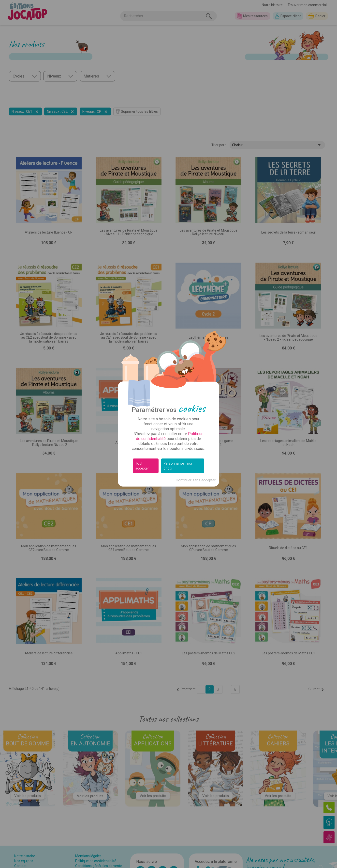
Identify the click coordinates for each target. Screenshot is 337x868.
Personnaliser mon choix (178, 466)
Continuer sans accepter (196, 480)
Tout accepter (142, 466)
